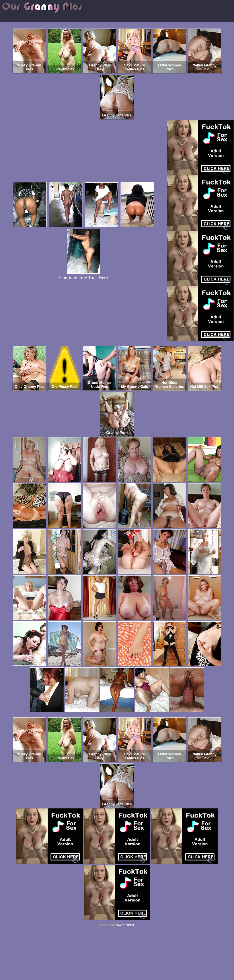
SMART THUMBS (125, 925)
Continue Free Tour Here (84, 277)
